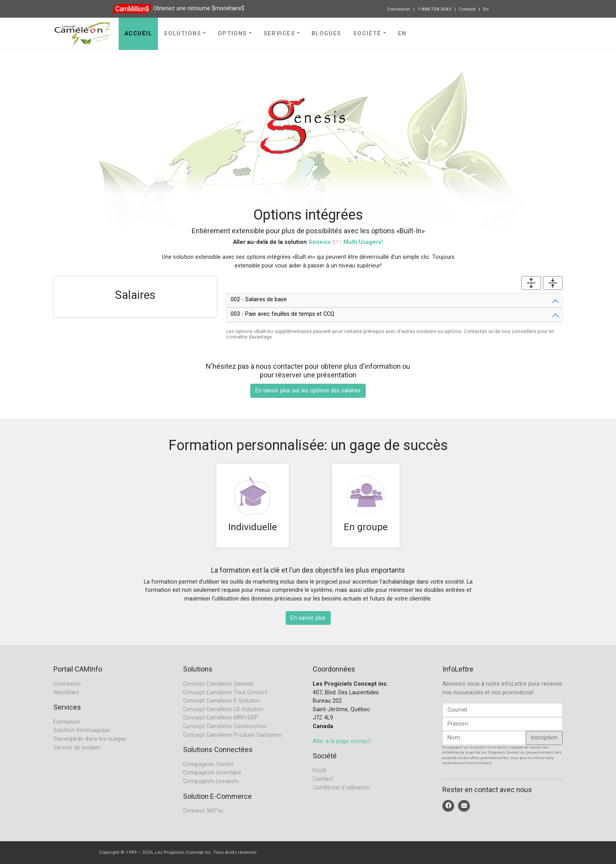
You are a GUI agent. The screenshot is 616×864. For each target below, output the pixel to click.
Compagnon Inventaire (212, 773)
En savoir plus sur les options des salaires (308, 391)
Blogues (326, 34)
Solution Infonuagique (82, 730)
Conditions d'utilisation (341, 788)
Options (232, 34)
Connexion (399, 9)
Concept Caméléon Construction (225, 726)
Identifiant (66, 693)
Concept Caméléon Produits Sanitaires (232, 735)
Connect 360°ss (203, 811)
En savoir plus (308, 618)
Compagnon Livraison (211, 781)
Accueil (138, 34)
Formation (67, 722)
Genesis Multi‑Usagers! (346, 242)
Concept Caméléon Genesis (218, 684)
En (486, 9)
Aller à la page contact (342, 741)
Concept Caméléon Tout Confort (225, 693)
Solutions (182, 34)
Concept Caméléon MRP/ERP (221, 718)
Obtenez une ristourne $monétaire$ (199, 8)
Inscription (544, 738)
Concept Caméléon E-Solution (222, 701)
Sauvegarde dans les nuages (90, 739)
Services (280, 34)
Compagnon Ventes (208, 764)
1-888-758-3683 (434, 9)
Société (367, 34)
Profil (319, 771)
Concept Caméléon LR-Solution (223, 709)
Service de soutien (77, 748)
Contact (467, 9)
